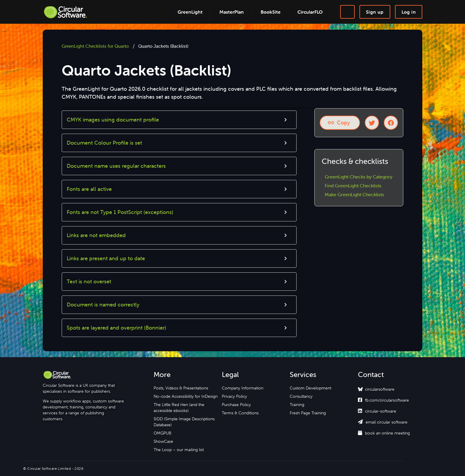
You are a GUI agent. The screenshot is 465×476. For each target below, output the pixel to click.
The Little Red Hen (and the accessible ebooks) (179, 408)
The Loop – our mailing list (179, 450)
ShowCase (163, 441)
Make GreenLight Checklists (354, 194)
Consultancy (301, 396)
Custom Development (310, 388)
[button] (179, 120)
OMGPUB (163, 433)
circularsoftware (380, 389)
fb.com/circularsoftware (383, 400)
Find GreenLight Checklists (353, 186)
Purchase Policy (236, 405)
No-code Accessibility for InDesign (186, 396)
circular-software (377, 411)
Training (297, 405)
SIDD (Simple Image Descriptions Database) (184, 422)
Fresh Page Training (308, 413)
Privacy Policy (234, 396)
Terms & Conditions (240, 413)
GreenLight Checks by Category (359, 177)
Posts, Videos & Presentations (181, 388)
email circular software (383, 422)
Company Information (243, 388)
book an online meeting (384, 433)
